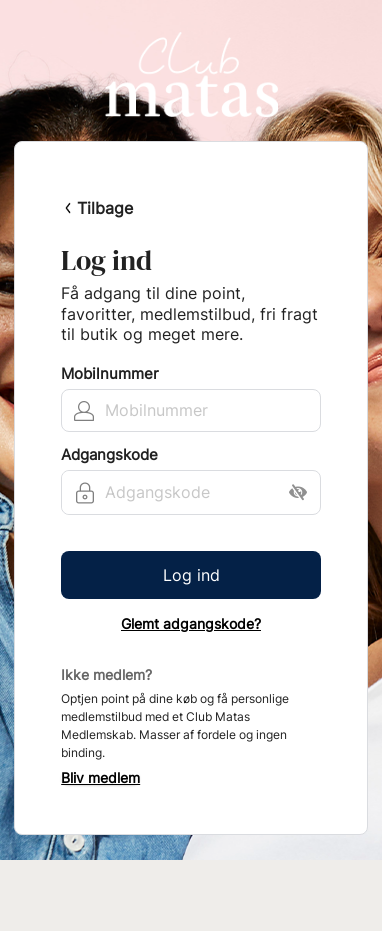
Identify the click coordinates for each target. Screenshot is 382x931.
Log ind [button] (191, 575)
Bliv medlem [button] (100, 778)
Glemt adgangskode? (191, 624)
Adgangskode (109, 455)
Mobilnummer (110, 374)
